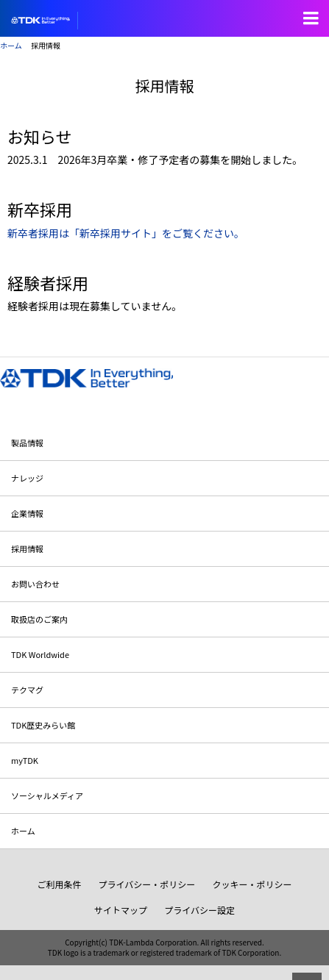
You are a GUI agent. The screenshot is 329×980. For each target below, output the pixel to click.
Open (311, 18)
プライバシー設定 (199, 910)
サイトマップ (121, 910)
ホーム (11, 45)
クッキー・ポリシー (252, 884)
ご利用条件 (59, 884)
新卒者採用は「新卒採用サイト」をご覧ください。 (126, 233)
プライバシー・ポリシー (147, 884)
